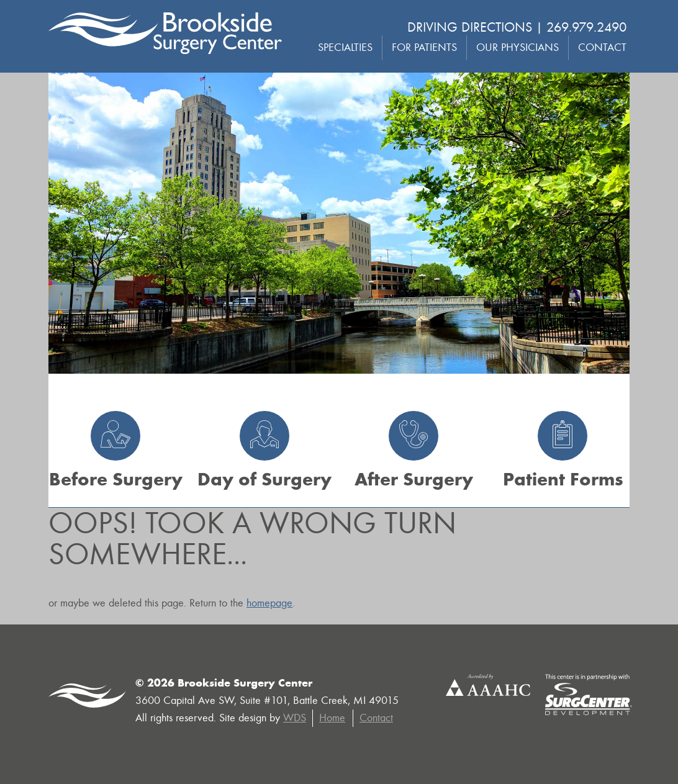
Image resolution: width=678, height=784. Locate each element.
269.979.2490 (586, 27)
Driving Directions (470, 27)
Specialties (345, 47)
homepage (269, 603)
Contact (602, 47)
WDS (295, 718)
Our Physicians (518, 47)
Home (332, 718)
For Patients (424, 47)
